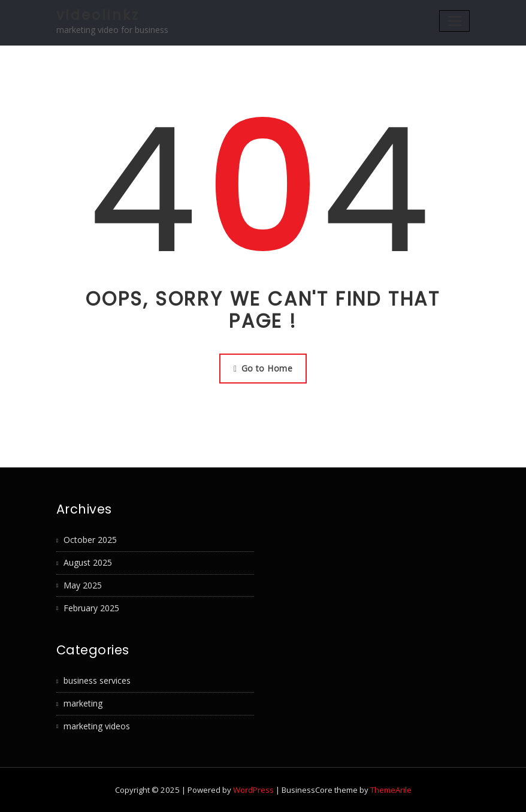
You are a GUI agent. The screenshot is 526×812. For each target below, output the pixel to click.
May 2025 (83, 585)
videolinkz (98, 15)
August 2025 (88, 562)
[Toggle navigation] (454, 21)
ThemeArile (391, 790)
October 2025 (90, 540)
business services (97, 680)
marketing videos (97, 726)
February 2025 (91, 608)
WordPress (253, 790)
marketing (83, 703)
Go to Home (263, 368)
